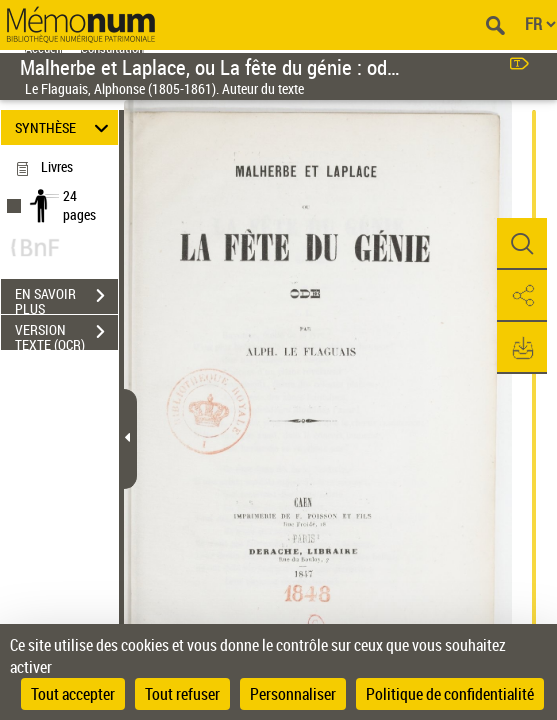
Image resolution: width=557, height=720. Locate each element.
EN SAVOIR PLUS (66, 298)
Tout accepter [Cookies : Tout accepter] (73, 694)
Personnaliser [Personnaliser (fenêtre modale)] (293, 694)
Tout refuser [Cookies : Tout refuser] (182, 694)
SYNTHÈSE (65, 127)
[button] (522, 244)
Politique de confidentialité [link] (450, 694)
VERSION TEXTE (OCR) (66, 334)
